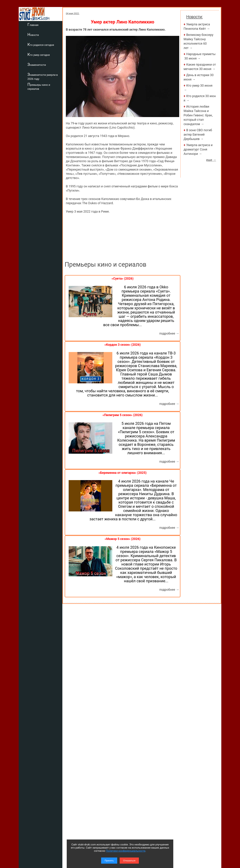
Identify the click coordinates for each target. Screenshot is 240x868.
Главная (33, 24)
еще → (211, 160)
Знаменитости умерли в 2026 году (43, 76)
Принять (109, 861)
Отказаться (129, 861)
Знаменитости (37, 64)
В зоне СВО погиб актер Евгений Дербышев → (198, 134)
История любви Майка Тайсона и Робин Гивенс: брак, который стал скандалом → (198, 115)
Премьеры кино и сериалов (39, 86)
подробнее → (169, 333)
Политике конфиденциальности (126, 851)
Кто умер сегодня (39, 54)
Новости (33, 34)
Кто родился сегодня (41, 44)
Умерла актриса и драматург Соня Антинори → (198, 149)
